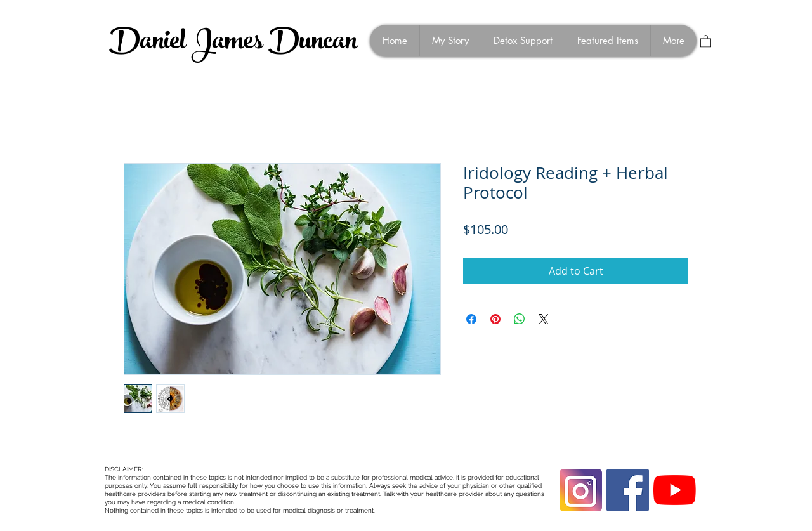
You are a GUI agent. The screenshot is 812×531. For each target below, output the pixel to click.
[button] (706, 41)
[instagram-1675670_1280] (581, 490)
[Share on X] (544, 319)
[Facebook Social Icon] (628, 490)
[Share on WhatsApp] (520, 319)
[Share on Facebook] (471, 319)
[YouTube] (675, 490)
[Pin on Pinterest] (495, 319)
